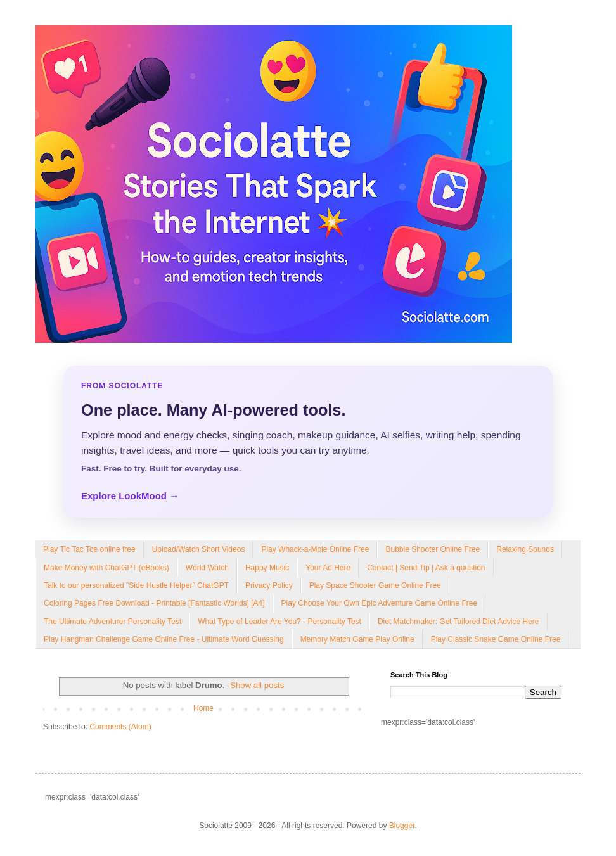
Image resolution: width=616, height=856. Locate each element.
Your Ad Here (328, 568)
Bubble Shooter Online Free (433, 549)
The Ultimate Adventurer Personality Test (112, 622)
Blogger (402, 826)
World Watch (207, 568)
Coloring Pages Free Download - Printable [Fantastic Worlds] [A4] (154, 603)
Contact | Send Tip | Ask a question (426, 568)
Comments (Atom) (120, 727)
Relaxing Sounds (525, 549)
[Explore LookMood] (308, 442)
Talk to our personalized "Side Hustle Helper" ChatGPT (136, 585)
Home (203, 708)
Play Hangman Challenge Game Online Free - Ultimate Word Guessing (164, 639)
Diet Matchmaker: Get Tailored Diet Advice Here (459, 622)
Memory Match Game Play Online (357, 639)
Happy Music (267, 568)
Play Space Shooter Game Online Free (375, 585)
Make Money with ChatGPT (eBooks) (106, 568)
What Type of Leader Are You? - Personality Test (279, 622)
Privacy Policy (269, 585)
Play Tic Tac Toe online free (89, 549)
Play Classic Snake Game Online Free (496, 639)
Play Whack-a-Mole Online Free (315, 549)
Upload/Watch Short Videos (199, 549)
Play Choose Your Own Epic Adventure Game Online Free (380, 603)
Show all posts (257, 685)
